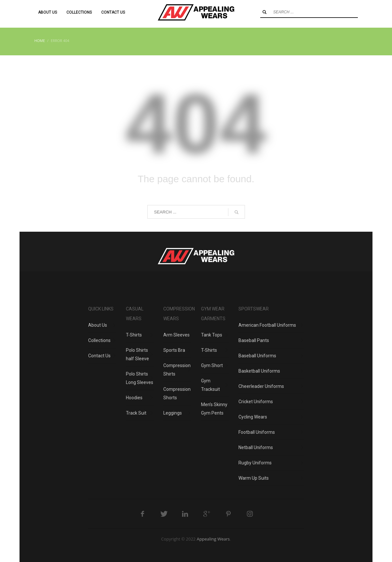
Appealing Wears (213, 539)
